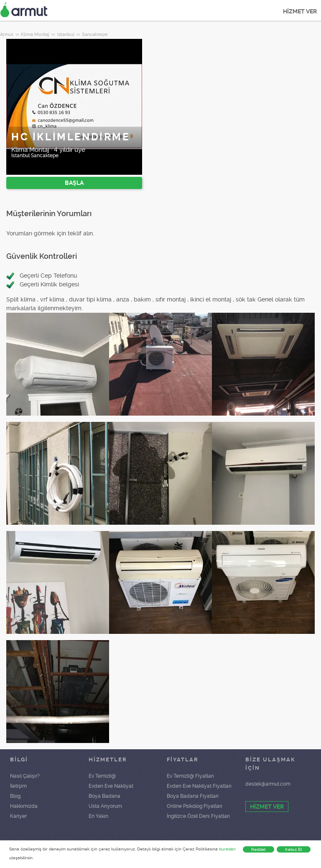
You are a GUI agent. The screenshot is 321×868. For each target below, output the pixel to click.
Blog (15, 796)
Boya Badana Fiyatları (193, 796)
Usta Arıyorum (105, 806)
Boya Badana (104, 796)
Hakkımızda (24, 806)
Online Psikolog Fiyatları (195, 806)
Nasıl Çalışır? (25, 776)
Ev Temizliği (102, 776)
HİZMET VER (300, 11)
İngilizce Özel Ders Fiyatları (198, 816)
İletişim (18, 786)
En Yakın (98, 816)
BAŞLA (74, 183)
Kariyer (18, 816)
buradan (227, 849)
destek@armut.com (268, 784)
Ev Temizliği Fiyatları (190, 776)
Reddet (259, 849)
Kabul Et (294, 849)
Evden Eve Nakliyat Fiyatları (199, 786)
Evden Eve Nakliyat (111, 786)
